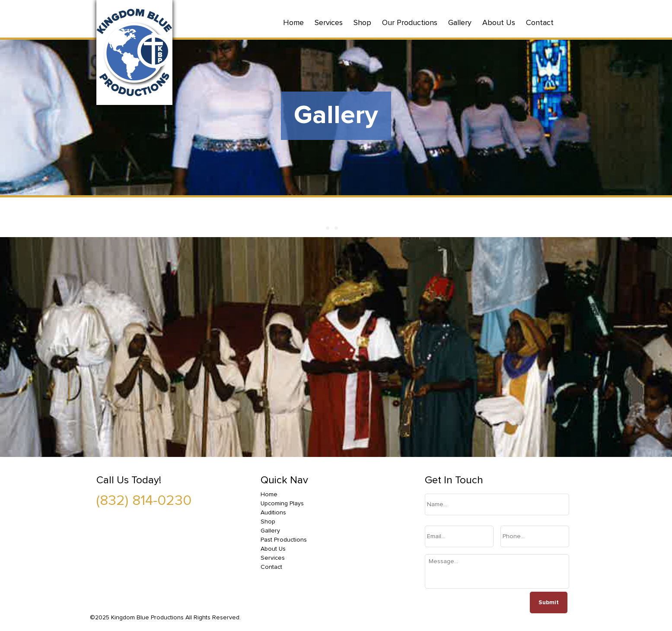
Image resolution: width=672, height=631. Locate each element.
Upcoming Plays (282, 504)
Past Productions (284, 540)
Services (329, 23)
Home (293, 23)
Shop (362, 23)
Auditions (273, 513)
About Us (499, 23)
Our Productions (410, 23)
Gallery (460, 23)
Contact (540, 23)
